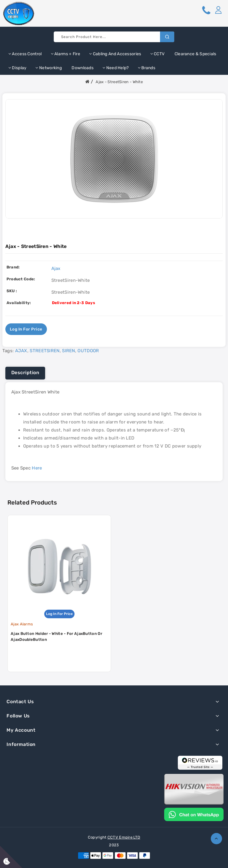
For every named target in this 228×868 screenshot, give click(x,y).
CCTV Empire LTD (124, 837)
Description (25, 373)
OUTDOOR (88, 351)
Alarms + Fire (66, 54)
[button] (218, 10)
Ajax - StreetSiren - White (119, 82)
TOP (216, 839)
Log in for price (26, 329)
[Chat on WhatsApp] (194, 814)
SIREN (69, 351)
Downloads (82, 68)
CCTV (157, 54)
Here (37, 468)
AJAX (21, 351)
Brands (147, 68)
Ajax (56, 268)
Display (18, 68)
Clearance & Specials (195, 54)
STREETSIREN (45, 351)
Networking (49, 68)
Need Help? (116, 68)
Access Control (25, 54)
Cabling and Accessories (115, 54)
